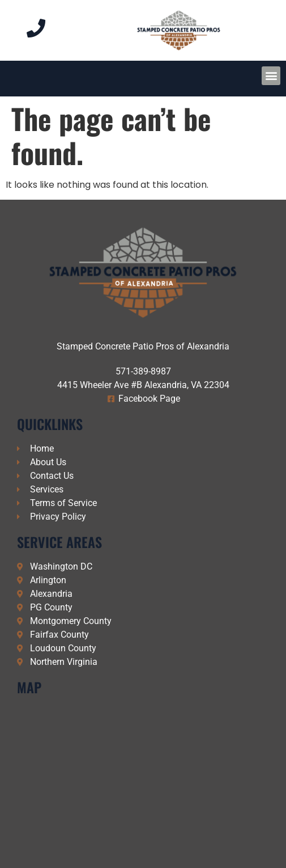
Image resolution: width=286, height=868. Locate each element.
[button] (271, 76)
